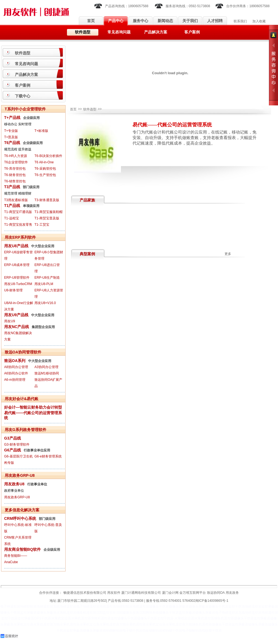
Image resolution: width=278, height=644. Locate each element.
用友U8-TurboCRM (18, 284)
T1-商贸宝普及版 (47, 218)
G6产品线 (13, 450)
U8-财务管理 (13, 290)
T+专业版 (11, 131)
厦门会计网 (170, 593)
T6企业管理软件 (16, 162)
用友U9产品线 (16, 315)
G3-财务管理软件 (17, 445)
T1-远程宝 (12, 218)
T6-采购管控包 (45, 169)
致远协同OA (216, 593)
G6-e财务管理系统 (48, 456)
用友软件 (114, 593)
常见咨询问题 (119, 32)
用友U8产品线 (16, 246)
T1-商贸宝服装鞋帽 (48, 212)
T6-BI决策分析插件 (48, 156)
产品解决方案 (156, 32)
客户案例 (192, 32)
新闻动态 (165, 21)
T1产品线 (12, 206)
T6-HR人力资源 (16, 156)
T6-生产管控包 (45, 175)
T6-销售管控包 (15, 181)
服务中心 (141, 21)
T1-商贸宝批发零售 (18, 225)
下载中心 (23, 96)
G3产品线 (13, 438)
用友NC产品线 (17, 327)
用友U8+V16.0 (45, 303)
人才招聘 (215, 21)
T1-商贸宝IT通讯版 (18, 212)
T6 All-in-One (44, 162)
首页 (91, 21)
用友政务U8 (14, 484)
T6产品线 (12, 143)
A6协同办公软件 (16, 373)
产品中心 (116, 21)
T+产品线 (12, 118)
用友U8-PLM (44, 284)
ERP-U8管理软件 (17, 278)
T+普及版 (11, 137)
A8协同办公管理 (16, 367)
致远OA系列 (15, 361)
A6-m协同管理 (15, 380)
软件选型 (83, 32)
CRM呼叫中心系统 (20, 518)
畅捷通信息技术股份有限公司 (85, 593)
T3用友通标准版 (16, 200)
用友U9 (10, 321)
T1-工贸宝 (42, 225)
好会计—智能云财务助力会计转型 (33, 407)
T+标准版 (41, 131)
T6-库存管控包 (15, 169)
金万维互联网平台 (193, 593)
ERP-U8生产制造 (47, 278)
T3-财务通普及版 (47, 200)
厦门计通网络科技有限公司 (141, 593)
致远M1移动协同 (47, 373)
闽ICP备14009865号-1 (212, 601)
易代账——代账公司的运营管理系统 (33, 415)
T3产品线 (12, 187)
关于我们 (190, 21)
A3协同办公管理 (46, 367)
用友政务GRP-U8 (17, 497)
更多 (228, 254)
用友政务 (232, 593)
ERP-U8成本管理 (17, 265)
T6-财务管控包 (15, 175)
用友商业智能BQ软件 (22, 549)
